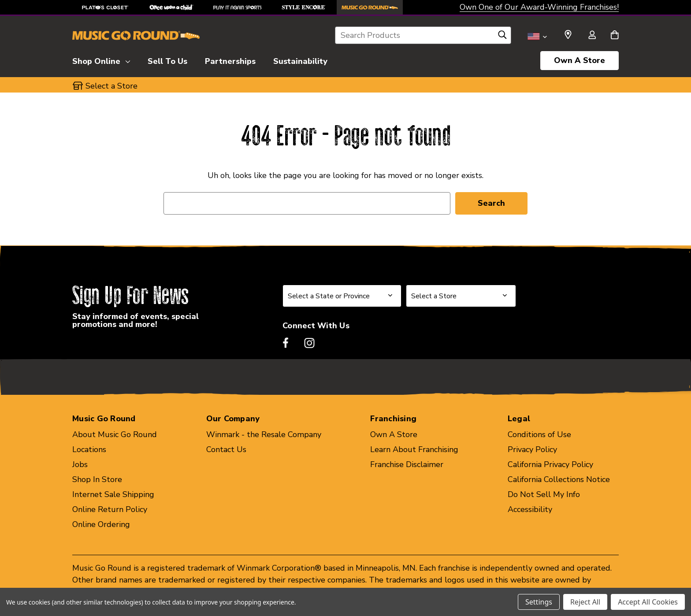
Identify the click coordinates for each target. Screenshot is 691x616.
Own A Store (580, 60)
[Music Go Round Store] (370, 7)
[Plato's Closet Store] (105, 7)
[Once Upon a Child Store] (171, 7)
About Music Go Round (115, 434)
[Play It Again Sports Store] (238, 7)
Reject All (585, 602)
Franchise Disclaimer (407, 464)
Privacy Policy (532, 449)
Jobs (80, 464)
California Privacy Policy (550, 464)
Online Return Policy (110, 509)
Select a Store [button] (111, 86)
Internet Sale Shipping (113, 494)
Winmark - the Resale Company (264, 434)
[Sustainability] (300, 60)
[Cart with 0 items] (615, 36)
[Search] (502, 37)
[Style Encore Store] (304, 7)
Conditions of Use (539, 434)
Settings (539, 602)
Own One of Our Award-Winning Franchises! (539, 7)
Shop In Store (97, 479)
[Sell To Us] (167, 60)
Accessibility (530, 509)
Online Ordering (101, 524)
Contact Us (226, 449)
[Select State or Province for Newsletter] (342, 296)
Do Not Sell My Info (544, 494)
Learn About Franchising (414, 449)
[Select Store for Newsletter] (461, 296)
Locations (89, 449)
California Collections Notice (559, 479)
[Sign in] (592, 36)
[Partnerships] (230, 60)
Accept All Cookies (648, 602)
